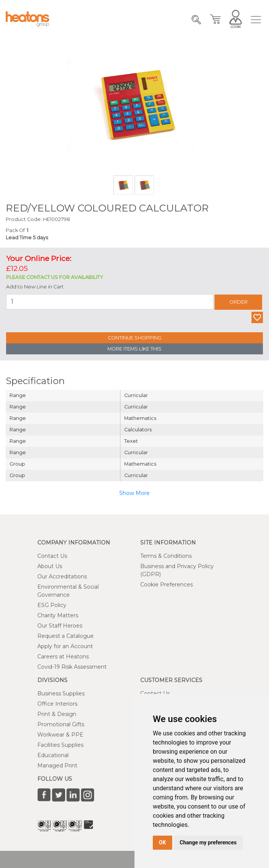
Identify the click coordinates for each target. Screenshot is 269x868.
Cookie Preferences (167, 585)
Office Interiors (57, 704)
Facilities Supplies (60, 745)
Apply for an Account (65, 646)
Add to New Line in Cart (35, 287)
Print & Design (57, 714)
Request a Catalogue (66, 636)
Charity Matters (58, 615)
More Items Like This (134, 349)
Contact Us (52, 556)
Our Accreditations (62, 577)
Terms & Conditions (166, 556)
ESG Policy (52, 605)
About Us (50, 566)
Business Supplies (61, 693)
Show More (134, 493)
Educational (53, 755)
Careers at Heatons (63, 657)
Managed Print (57, 766)
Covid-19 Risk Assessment (72, 667)
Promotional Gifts (61, 724)
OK (163, 842)
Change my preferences (208, 842)
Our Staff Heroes (60, 626)
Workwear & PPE (60, 735)
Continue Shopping (135, 338)
